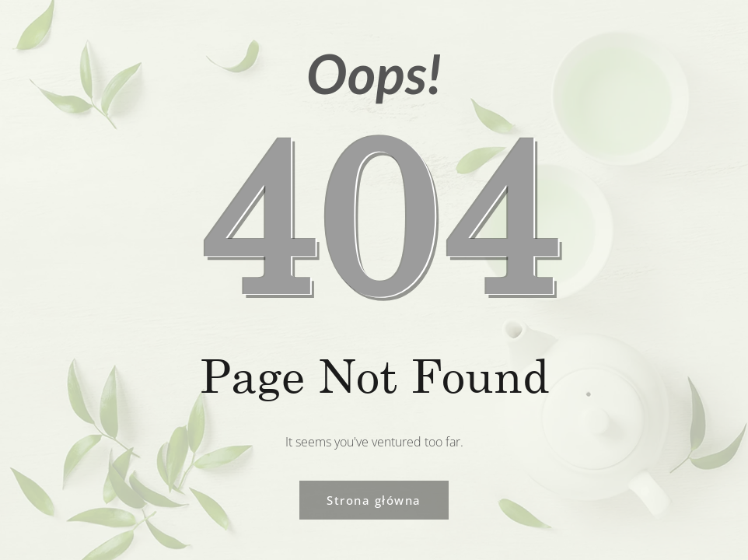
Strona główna (374, 500)
